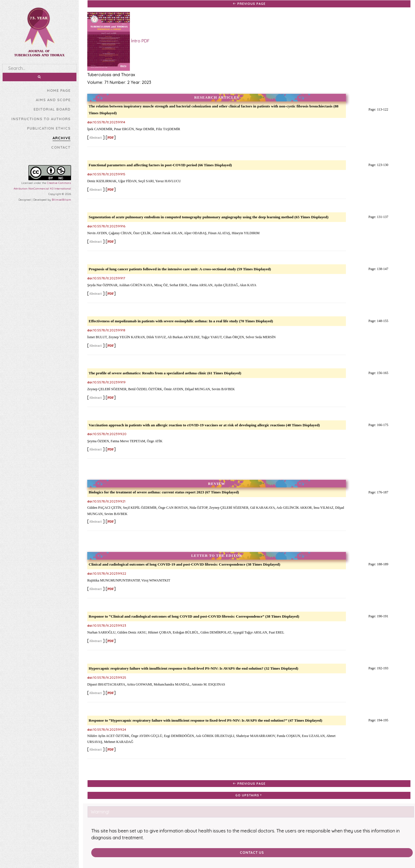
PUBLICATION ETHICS (49, 128)
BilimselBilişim (61, 200)
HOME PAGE (59, 90)
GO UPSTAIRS (248, 795)
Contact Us (248, 853)
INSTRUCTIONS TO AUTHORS (41, 119)
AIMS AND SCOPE (53, 100)
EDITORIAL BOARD (52, 109)
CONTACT (61, 147)
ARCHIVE (62, 138)
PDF (110, 138)
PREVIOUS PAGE (248, 4)
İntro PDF (118, 41)
